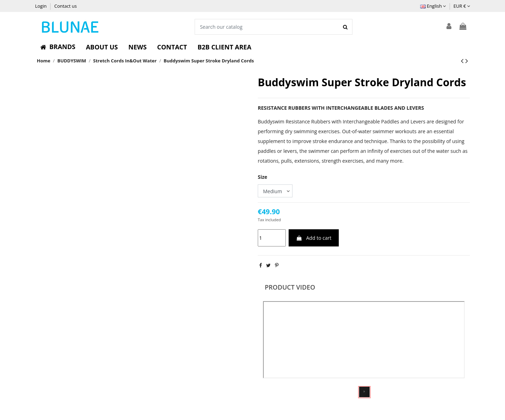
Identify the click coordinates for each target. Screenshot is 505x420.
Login (41, 6)
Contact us (66, 6)
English (433, 6)
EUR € (462, 6)
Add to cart (314, 238)
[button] (58, 47)
